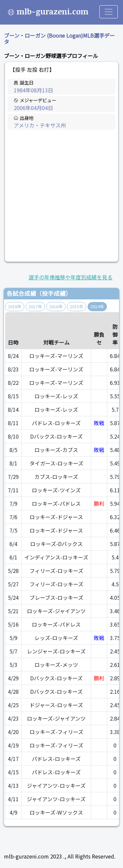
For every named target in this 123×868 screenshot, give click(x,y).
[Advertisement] (61, 196)
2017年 (35, 306)
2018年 (15, 306)
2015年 (77, 306)
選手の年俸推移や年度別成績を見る (71, 277)
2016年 (56, 306)
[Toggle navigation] (109, 12)
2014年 (97, 306)
